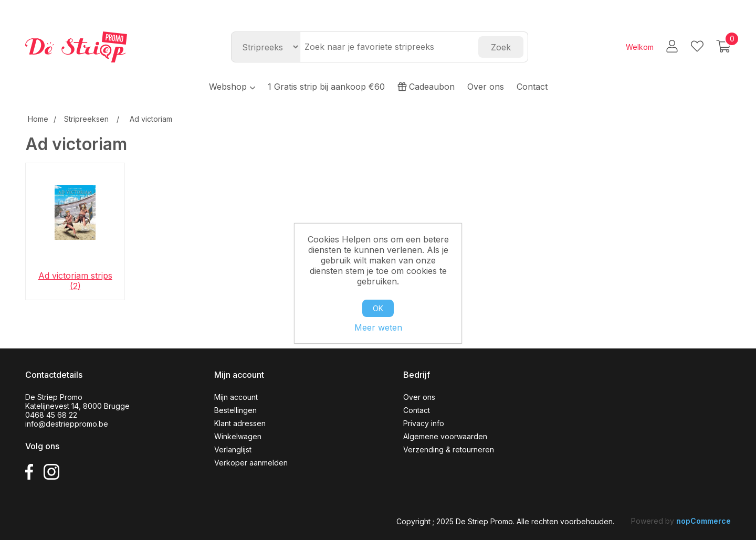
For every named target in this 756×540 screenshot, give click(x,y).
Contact (532, 87)
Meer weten (378, 327)
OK (378, 308)
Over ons (486, 87)
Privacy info (424, 423)
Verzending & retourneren (449, 449)
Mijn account (236, 397)
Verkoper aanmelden (251, 463)
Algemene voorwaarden (445, 436)
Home (38, 119)
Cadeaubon (426, 87)
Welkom (640, 47)
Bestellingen (235, 410)
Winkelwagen (238, 436)
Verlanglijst (233, 449)
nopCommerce (703, 521)
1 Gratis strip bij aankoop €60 (326, 87)
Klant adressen (240, 423)
